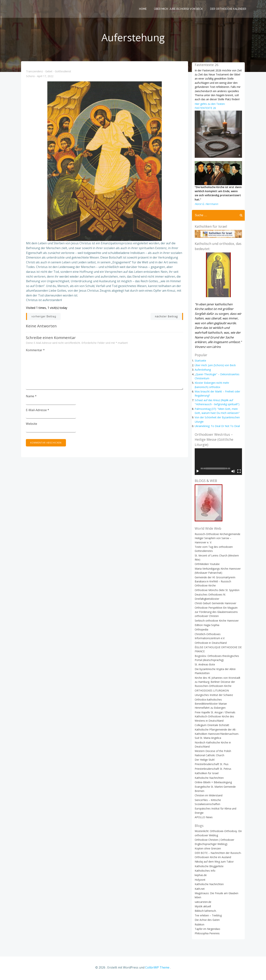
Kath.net (199, 891)
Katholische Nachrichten (209, 780)
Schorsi (31, 78)
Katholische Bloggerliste (209, 868)
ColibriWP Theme (157, 969)
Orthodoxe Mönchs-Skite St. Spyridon (216, 592)
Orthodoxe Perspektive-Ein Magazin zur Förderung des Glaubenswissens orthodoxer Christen (218, 614)
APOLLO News (203, 820)
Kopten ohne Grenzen (207, 851)
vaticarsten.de (202, 904)
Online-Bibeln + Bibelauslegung (213, 785)
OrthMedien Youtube (207, 566)
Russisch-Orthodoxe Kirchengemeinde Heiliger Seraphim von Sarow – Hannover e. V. (217, 541)
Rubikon (199, 927)
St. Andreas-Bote (204, 667)
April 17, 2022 (45, 78)
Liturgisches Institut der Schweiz (213, 697)
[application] (218, 464)
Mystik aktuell (202, 909)
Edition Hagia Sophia (206, 627)
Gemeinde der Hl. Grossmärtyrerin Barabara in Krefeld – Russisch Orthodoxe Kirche (214, 584)
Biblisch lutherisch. (205, 913)
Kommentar (36, 351)
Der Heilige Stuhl (204, 762)
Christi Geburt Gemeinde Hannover (215, 606)
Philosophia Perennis (207, 936)
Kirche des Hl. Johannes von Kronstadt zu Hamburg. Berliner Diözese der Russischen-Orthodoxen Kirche (217, 684)
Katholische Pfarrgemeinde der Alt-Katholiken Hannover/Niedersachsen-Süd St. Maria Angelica (216, 736)
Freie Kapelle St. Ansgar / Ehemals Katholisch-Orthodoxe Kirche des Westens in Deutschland (214, 719)
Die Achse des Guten (207, 922)
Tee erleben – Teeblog (208, 918)
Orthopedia (201, 632)
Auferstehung (202, 371)
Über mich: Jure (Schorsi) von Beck (179, 8)
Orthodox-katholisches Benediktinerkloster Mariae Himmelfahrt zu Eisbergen (218, 706)
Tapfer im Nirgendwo (207, 931)
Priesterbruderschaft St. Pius (211, 766)
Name (32, 397)
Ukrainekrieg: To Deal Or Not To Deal (217, 428)
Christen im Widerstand (208, 798)
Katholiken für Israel (206, 776)
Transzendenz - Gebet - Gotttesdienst (49, 73)
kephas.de (200, 877)
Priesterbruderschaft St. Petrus (212, 771)
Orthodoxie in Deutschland (210, 645)
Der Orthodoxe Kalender (229, 8)
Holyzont (199, 882)
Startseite (200, 362)
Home (143, 8)
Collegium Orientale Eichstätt (211, 727)
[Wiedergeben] (197, 474)
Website (32, 425)
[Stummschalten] (234, 474)
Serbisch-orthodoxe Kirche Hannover (216, 623)
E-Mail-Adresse (38, 411)
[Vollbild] (240, 474)
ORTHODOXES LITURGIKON (211, 693)
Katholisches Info (204, 873)
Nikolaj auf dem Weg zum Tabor (214, 864)
